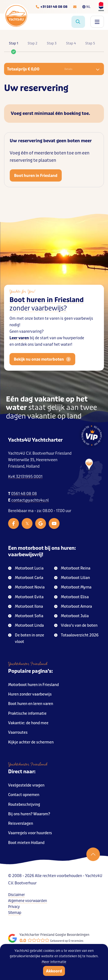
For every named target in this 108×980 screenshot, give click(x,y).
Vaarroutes (18, 732)
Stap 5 (90, 43)
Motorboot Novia (26, 587)
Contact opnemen (24, 795)
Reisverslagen (21, 824)
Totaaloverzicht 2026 (76, 635)
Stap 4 (71, 43)
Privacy (14, 907)
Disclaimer (17, 895)
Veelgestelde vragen (26, 785)
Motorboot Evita (26, 597)
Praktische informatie (27, 714)
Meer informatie (54, 962)
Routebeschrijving (24, 805)
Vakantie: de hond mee (28, 723)
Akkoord (54, 971)
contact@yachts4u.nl (30, 500)
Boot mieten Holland (26, 843)
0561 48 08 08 (24, 494)
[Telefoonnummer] (51, 7)
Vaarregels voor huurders (30, 833)
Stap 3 (52, 43)
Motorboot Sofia (26, 616)
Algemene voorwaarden (28, 901)
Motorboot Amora (73, 607)
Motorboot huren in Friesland (33, 685)
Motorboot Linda (26, 625)
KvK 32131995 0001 (25, 477)
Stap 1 (14, 46)
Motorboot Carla (26, 578)
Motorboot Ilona (26, 607)
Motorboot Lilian (72, 578)
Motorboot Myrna (73, 587)
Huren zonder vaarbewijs (30, 694)
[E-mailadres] (75, 7)
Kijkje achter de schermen (31, 742)
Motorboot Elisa (71, 597)
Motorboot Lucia (26, 568)
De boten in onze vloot (26, 638)
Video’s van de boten (76, 625)
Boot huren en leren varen (31, 704)
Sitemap (15, 913)
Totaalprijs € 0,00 (53, 69)
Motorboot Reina (72, 568)
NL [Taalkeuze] (86, 7)
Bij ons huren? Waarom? (29, 814)
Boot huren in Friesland (36, 176)
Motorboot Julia (71, 616)
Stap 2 (32, 43)
